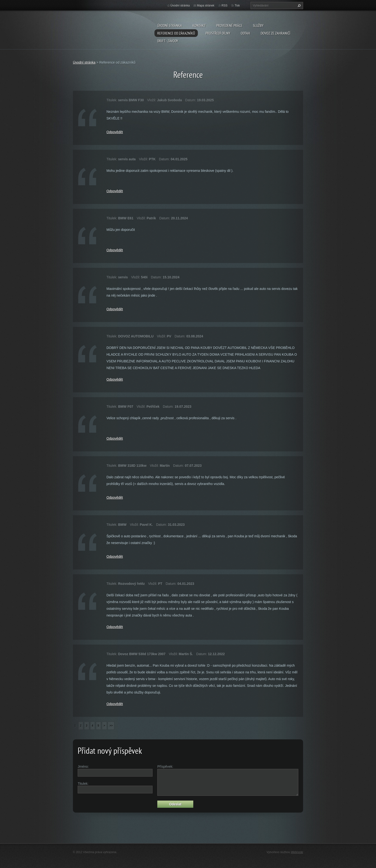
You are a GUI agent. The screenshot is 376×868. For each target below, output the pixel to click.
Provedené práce (229, 25)
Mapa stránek (206, 6)
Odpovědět (115, 132)
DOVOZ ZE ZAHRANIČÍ (276, 33)
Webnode (297, 852)
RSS (225, 6)
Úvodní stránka (170, 25)
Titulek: (83, 784)
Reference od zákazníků (176, 33)
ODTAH (245, 33)
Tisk (237, 6)
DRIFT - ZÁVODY (168, 41)
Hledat (299, 6)
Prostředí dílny (218, 33)
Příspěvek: (165, 766)
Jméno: (83, 766)
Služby (258, 25)
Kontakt (199, 25)
